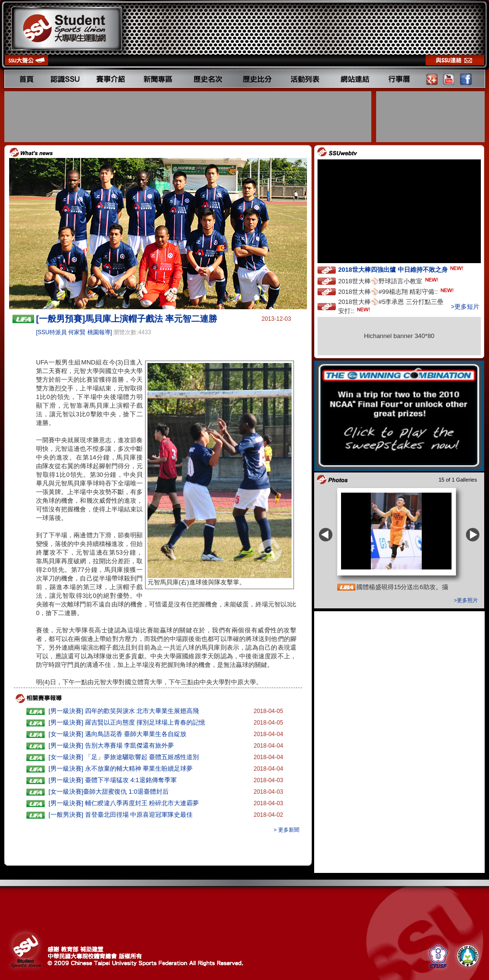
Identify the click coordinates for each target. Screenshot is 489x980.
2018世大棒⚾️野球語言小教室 (389, 281)
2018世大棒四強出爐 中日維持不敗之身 (402, 269)
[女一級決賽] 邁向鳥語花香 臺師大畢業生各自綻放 (117, 734)
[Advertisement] (189, 117)
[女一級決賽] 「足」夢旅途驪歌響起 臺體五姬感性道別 (124, 757)
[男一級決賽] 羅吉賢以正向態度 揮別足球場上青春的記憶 (127, 722)
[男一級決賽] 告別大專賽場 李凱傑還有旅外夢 (111, 745)
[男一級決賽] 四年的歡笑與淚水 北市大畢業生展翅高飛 (124, 711)
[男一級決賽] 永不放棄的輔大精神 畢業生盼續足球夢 (121, 768)
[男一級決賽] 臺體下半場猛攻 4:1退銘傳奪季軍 (113, 780)
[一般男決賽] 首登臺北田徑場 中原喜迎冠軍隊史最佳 (121, 815)
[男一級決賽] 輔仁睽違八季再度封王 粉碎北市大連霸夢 (124, 803)
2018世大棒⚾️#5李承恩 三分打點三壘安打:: (391, 306)
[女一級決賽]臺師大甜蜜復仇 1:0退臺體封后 (109, 792)
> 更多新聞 (287, 830)
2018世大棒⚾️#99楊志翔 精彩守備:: (397, 291)
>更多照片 (466, 600)
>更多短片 (465, 307)
